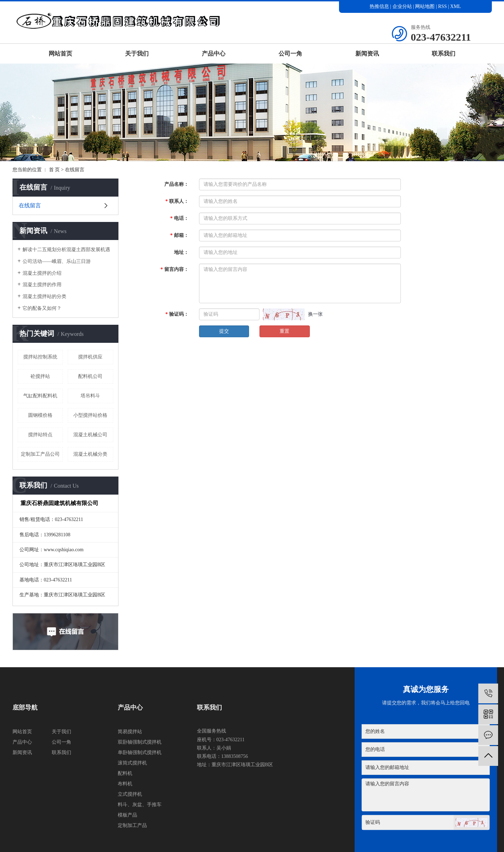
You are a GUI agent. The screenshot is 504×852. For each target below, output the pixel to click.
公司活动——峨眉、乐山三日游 (57, 261)
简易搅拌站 (130, 732)
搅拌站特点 (40, 435)
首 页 (55, 170)
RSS (442, 6)
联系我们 (444, 54)
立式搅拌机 (130, 794)
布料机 (125, 784)
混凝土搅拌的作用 (42, 285)
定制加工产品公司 (40, 454)
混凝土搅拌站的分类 (44, 296)
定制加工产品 (132, 825)
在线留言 (30, 205)
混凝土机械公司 (90, 435)
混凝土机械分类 (90, 454)
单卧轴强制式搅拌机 (140, 752)
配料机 (125, 773)
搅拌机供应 (90, 357)
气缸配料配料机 (40, 396)
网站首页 (60, 54)
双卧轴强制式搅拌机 (140, 742)
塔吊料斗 (90, 396)
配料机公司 (90, 376)
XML (456, 6)
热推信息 (379, 6)
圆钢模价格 (40, 415)
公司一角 (290, 54)
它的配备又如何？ (42, 308)
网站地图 (425, 6)
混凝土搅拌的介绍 (42, 273)
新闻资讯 (367, 54)
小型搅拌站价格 (90, 415)
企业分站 (402, 6)
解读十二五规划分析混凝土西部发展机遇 (66, 250)
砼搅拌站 (40, 376)
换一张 (315, 314)
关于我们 (137, 54)
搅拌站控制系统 (40, 357)
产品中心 (214, 54)
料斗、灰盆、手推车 (140, 805)
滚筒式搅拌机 (132, 763)
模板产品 (127, 815)
